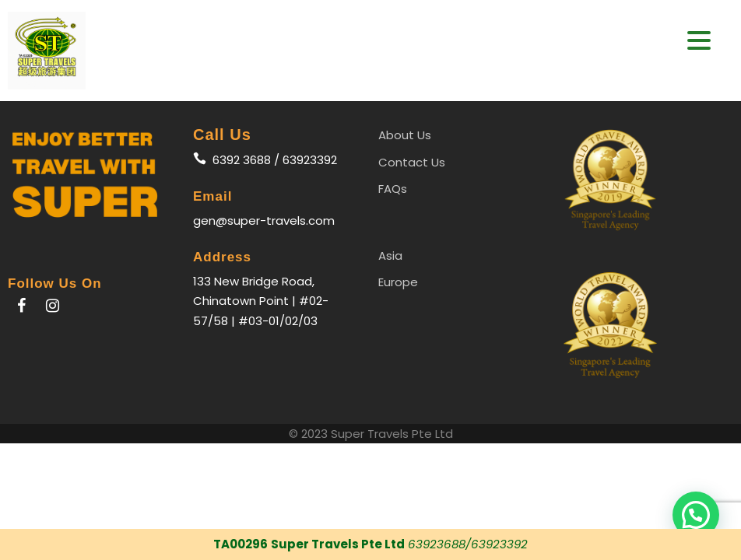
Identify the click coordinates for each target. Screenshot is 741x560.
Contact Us (412, 162)
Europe (398, 282)
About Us (405, 135)
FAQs (393, 189)
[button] (696, 515)
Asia (390, 255)
